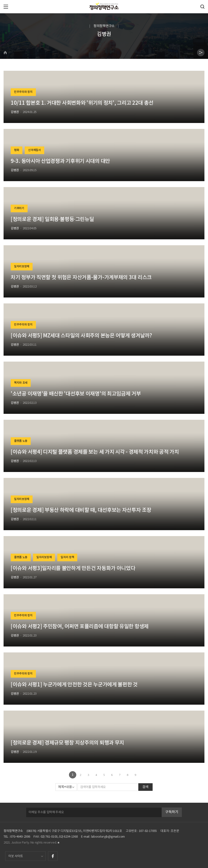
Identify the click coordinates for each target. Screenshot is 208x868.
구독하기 (172, 812)
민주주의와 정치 (23, 92)
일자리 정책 (67, 557)
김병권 (15, 112)
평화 (17, 150)
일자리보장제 (22, 267)
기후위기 (19, 208)
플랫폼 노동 (21, 441)
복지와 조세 (21, 383)
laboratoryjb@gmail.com (108, 837)
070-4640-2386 (20, 837)
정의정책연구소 (13, 831)
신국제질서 (34, 150)
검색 (145, 787)
